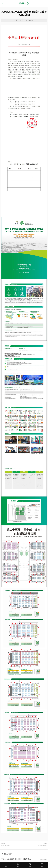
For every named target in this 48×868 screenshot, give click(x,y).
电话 (18, 867)
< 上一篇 (13, 845)
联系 (30, 867)
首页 (6, 867)
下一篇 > (35, 845)
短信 (42, 867)
